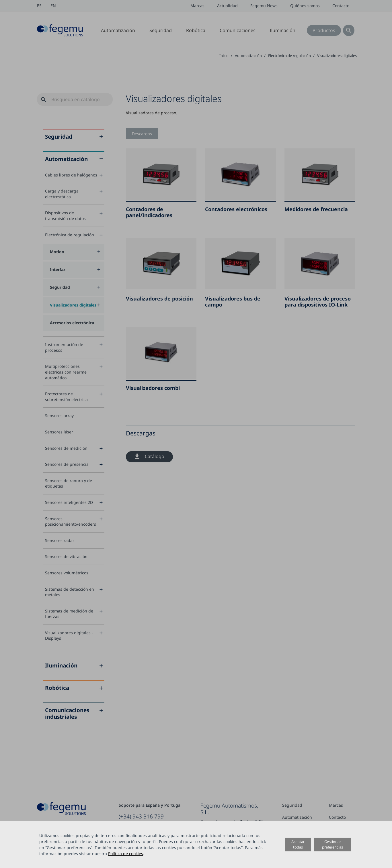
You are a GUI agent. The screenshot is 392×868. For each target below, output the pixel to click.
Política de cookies (126, 854)
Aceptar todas (298, 844)
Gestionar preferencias (332, 844)
